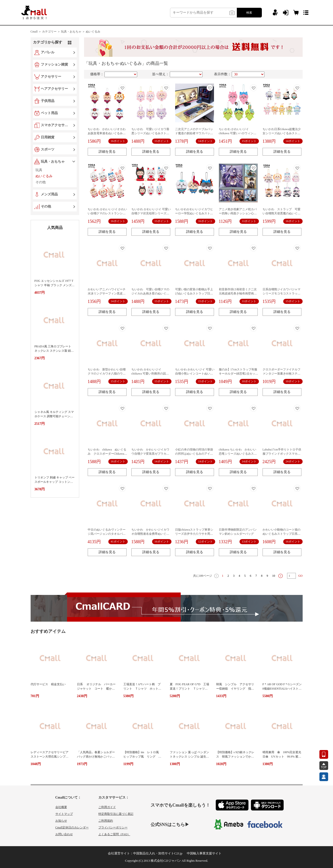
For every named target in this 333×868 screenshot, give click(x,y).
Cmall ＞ (36, 32)
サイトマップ (64, 814)
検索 (249, 13)
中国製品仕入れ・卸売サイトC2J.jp (158, 853)
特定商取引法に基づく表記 (116, 814)
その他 (46, 206)
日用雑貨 (48, 137)
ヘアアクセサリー (54, 89)
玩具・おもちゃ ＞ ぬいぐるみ (81, 32)
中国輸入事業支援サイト (204, 853)
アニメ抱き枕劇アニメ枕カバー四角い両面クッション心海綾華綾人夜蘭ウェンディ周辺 (238, 213)
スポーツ (48, 149)
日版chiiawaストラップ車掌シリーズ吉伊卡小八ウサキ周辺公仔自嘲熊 (194, 534)
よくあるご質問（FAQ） (114, 834)
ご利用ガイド (107, 807)
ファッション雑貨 (54, 64)
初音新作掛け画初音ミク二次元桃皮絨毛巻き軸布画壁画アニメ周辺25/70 (238, 293)
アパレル (48, 52)
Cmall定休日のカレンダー (72, 827)
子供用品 (48, 101)
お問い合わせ (64, 834)
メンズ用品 (49, 194)
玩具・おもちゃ (53, 162)
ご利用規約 (106, 821)
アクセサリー (51, 77)
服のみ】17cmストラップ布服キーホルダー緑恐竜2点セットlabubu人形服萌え (239, 374)
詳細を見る (107, 152)
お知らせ (61, 821)
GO (300, 576)
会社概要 (61, 807)
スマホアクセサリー (55, 125)
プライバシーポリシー (113, 827)
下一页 (281, 576)
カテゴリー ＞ (51, 32)
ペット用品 (49, 113)
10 (274, 576)
